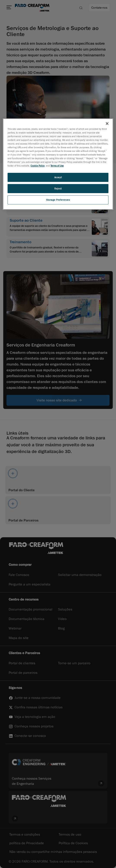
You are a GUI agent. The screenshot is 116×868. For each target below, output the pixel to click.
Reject (58, 188)
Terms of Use (57, 166)
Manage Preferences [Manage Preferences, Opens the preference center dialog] (58, 200)
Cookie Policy (38, 166)
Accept (58, 177)
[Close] (107, 124)
